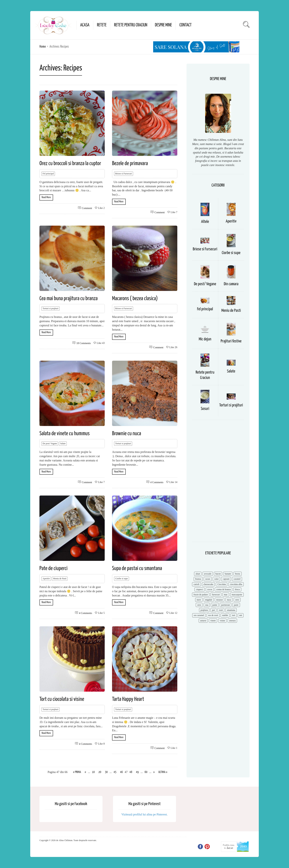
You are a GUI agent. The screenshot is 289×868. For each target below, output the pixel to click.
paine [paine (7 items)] (215, 605)
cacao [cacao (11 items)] (208, 579)
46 (121, 772)
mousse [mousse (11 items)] (220, 600)
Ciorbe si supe (122, 579)
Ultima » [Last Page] (163, 772)
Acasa (85, 25)
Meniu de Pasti (60, 579)
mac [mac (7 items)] (226, 595)
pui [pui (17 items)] (213, 610)
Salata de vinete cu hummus (65, 434)
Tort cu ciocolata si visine (62, 699)
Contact (185, 25)
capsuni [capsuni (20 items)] (226, 579)
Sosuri (205, 409)
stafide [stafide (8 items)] (225, 615)
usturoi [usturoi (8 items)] (203, 621)
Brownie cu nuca (127, 434)
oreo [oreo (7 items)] (237, 600)
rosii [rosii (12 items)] (221, 610)
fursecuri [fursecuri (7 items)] (216, 595)
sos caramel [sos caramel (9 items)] (199, 615)
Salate (63, 444)
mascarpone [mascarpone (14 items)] (237, 595)
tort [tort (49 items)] (234, 615)
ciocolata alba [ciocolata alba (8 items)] (236, 584)
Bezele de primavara (130, 163)
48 (131, 772)
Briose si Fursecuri (124, 174)
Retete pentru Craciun (131, 25)
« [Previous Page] (86, 772)
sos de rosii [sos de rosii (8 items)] (213, 615)
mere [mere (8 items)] (199, 600)
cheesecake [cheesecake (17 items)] (208, 584)
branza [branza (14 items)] (198, 579)
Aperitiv (46, 579)
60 (146, 772)
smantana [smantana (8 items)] (231, 610)
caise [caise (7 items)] (216, 579)
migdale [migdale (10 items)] (209, 600)
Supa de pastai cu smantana (137, 568)
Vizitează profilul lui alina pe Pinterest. (145, 814)
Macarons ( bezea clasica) (135, 298)
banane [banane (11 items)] (228, 574)
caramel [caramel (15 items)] (237, 579)
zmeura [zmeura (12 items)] (232, 621)
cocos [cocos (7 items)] (210, 589)
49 (137, 772)
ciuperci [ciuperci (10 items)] (200, 589)
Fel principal (48, 174)
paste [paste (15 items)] (236, 605)
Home (43, 47)
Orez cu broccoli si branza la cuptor (70, 163)
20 (100, 772)
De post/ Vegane (50, 444)
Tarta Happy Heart (128, 699)
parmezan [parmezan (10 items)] (226, 605)
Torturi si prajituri (51, 308)
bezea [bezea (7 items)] (237, 574)
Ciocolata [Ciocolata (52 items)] (222, 584)
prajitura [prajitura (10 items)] (204, 610)
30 (106, 772)
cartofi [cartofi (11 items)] (196, 584)
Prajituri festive (231, 341)
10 (93, 772)
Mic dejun (205, 339)
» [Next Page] (154, 772)
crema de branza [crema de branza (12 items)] (223, 589)
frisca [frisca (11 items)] (237, 589)
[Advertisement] (218, 483)
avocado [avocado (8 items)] (208, 574)
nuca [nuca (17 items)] (229, 600)
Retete (102, 25)
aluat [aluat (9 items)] (198, 574)
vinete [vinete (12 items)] (213, 621)
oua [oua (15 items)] (207, 605)
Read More (46, 197)
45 (115, 772)
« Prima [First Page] (77, 772)
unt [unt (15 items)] (241, 615)
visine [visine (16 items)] (222, 621)
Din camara (231, 284)
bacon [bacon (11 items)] (218, 574)
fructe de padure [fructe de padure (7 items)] (201, 595)
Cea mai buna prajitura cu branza (69, 298)
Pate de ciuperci (53, 568)
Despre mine (163, 25)
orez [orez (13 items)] (199, 605)
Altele (205, 222)
